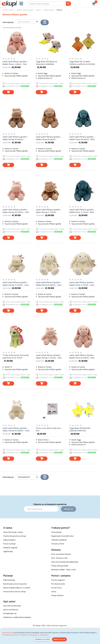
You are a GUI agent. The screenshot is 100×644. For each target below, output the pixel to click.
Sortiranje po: (8, 22)
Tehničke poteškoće (59, 540)
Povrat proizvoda (58, 584)
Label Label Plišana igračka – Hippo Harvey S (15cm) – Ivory (16, 284)
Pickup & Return (57, 595)
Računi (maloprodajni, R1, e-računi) (17, 588)
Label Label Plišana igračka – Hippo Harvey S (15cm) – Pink (49, 356)
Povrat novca (56, 588)
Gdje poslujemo (9, 540)
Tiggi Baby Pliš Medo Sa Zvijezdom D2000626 (46, 63)
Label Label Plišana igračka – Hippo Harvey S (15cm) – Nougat (49, 211)
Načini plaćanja (9, 580)
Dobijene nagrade (10, 548)
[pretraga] (69, 4)
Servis (54, 592)
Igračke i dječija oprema (25, 10)
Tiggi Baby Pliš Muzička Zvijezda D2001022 (80, 429)
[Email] (41, 509)
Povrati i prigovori (58, 580)
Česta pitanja (56, 532)
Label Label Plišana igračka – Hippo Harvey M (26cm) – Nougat (15, 138)
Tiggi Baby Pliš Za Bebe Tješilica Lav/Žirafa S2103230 (82, 63)
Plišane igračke (49, 10)
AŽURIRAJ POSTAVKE (42, 639)
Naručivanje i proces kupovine (15, 584)
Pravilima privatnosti (10, 635)
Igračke (39, 10)
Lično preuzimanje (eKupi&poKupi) (65, 562)
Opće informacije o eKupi (13, 532)
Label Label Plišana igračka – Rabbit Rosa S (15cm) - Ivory (82, 284)
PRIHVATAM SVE (59, 639)
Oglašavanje (8, 551)
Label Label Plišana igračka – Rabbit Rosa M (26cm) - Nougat (49, 138)
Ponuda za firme (58, 544)
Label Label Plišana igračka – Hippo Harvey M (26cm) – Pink (16, 211)
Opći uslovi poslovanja (12, 606)
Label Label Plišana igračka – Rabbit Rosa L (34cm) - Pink (15, 63)
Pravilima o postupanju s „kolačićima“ (34, 635)
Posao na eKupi (9, 544)
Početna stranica (8, 10)
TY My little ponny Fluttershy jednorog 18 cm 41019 (16, 356)
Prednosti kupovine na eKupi (15, 536)
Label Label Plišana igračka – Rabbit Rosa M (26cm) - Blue (82, 138)
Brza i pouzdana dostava (61, 554)
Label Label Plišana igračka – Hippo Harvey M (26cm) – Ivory (16, 429)
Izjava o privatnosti (11, 610)
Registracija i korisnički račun (62, 536)
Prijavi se (69, 509)
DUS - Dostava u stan (60, 558)
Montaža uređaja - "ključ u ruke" (64, 570)
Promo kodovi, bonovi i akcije (15, 592)
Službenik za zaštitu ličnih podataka (17, 617)
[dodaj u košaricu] (8, 92)
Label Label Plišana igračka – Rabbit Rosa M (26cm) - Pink (82, 356)
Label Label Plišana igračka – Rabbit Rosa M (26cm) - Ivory (49, 284)
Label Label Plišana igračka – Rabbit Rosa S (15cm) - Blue (82, 211)
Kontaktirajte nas (10, 613)
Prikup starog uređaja (60, 566)
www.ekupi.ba (8, 633)
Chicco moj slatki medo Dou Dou (48, 429)
